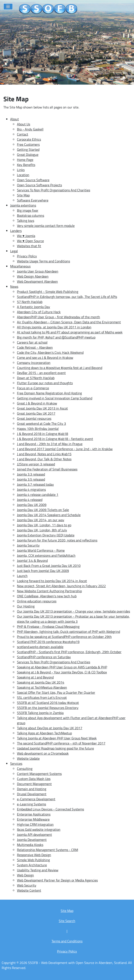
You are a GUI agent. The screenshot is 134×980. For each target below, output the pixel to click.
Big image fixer (28, 210)
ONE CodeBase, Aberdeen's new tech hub (47, 596)
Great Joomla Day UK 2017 (36, 413)
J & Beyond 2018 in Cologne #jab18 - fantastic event (55, 439)
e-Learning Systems (31, 804)
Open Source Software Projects (39, 185)
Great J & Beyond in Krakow (37, 403)
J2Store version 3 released (36, 464)
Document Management (34, 784)
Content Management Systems (39, 774)
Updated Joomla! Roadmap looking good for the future (55, 748)
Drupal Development (32, 794)
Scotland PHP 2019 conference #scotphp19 (48, 642)
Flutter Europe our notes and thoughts (45, 383)
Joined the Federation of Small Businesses (47, 469)
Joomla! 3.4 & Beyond (32, 561)
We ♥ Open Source (30, 241)
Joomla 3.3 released (31, 474)
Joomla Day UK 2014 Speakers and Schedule (49, 515)
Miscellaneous (20, 266)
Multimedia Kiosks (30, 845)
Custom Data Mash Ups (34, 779)
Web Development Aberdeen (37, 281)
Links (21, 170)
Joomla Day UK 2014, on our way (41, 520)
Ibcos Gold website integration (39, 829)
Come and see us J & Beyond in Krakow (45, 358)
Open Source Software (33, 180)
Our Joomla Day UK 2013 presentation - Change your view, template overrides (73, 611)
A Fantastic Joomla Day (33, 307)
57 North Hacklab (30, 302)
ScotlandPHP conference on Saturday (44, 657)
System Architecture (32, 865)
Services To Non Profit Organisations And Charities (54, 190)
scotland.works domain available (40, 647)
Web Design (25, 875)
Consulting (25, 769)
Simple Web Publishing (33, 860)
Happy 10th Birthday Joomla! (38, 429)
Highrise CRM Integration (35, 824)
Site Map (23, 195)
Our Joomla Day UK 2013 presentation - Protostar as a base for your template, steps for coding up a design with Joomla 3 (73, 619)
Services (16, 763)
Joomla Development (32, 840)
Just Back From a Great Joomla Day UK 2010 (49, 566)
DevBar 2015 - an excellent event (41, 373)
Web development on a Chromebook (43, 753)
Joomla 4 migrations (31, 489)
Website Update (28, 758)
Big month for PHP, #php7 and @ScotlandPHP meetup (56, 337)
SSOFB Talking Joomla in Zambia (40, 713)
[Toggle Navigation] (8, 7)
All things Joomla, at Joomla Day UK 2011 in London (54, 327)
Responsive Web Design (34, 855)
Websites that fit (29, 246)
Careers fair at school (32, 342)
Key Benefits (26, 165)
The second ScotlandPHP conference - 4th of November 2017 (61, 743)
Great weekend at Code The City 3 (41, 424)
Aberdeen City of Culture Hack (39, 312)
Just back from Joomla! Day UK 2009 (43, 571)
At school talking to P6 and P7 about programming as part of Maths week (70, 332)
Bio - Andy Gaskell (30, 129)
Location (23, 175)
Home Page (25, 160)
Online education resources (37, 601)
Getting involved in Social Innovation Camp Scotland (55, 398)
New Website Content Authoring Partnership (49, 591)
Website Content (29, 890)
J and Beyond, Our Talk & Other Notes (44, 459)
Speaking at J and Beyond (35, 677)
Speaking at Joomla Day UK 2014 (41, 682)
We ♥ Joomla (26, 236)
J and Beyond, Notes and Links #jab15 (44, 454)
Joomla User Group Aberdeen (38, 271)
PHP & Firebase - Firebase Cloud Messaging (48, 626)
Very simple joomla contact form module (46, 226)
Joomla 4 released (30, 500)
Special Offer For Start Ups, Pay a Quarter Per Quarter (56, 692)
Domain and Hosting (32, 789)
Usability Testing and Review (38, 870)
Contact (23, 134)
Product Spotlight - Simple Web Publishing (48, 292)
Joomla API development (34, 835)
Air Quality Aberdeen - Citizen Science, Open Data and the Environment (69, 322)
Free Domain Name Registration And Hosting (49, 393)
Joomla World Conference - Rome (41, 550)
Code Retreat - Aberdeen (35, 347)
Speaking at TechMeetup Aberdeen (42, 687)
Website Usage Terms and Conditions (43, 261)
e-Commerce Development (36, 799)
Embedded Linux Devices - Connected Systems (50, 809)
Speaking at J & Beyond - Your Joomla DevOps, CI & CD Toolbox (62, 672)
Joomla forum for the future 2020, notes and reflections (57, 540)
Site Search (67, 921)
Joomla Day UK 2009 (32, 505)
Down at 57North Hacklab (36, 378)
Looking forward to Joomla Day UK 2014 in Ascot (52, 581)
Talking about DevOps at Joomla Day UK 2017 (50, 728)
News (14, 286)
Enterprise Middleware (33, 819)
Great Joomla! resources (34, 418)
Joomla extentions (23, 205)
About (15, 119)
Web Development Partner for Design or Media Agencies (57, 880)
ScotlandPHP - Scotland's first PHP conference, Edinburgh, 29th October (69, 652)
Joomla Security (28, 545)
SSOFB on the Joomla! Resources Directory (48, 708)
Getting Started (28, 149)
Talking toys (26, 221)
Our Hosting (26, 606)
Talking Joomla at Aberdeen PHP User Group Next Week (57, 738)
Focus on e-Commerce (33, 388)
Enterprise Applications (34, 814)
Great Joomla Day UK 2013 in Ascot (42, 408)
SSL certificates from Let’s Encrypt (42, 698)
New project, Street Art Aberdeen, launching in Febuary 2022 (61, 586)
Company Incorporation (34, 363)
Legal (14, 251)
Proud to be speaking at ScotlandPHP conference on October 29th (64, 637)
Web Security (27, 885)
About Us (24, 124)
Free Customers (28, 144)
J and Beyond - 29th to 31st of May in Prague (50, 444)
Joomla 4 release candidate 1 (38, 495)
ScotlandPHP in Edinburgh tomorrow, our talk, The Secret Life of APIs (67, 297)
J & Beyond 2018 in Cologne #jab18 (43, 434)
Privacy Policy (27, 256)
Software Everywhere (33, 200)
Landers (16, 231)
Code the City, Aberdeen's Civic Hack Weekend (50, 352)
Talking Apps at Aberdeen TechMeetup (44, 733)
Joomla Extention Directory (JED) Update (46, 535)
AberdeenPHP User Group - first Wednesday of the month (59, 317)
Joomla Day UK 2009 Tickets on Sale (43, 510)
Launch (22, 576)
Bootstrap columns (31, 215)
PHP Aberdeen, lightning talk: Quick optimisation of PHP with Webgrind (68, 632)
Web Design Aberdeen (33, 276)
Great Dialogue (28, 155)
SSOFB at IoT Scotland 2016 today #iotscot (48, 703)
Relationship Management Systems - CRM (47, 850)
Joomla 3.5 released (31, 479)
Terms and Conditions (67, 941)
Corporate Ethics (29, 139)
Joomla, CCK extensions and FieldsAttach (46, 555)
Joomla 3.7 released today (35, 484)
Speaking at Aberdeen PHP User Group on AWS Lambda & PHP (62, 667)
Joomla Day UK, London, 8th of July (42, 530)
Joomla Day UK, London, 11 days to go (44, 525)
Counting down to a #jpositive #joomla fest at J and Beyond (60, 368)
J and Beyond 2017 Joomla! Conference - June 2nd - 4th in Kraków (65, 449)
